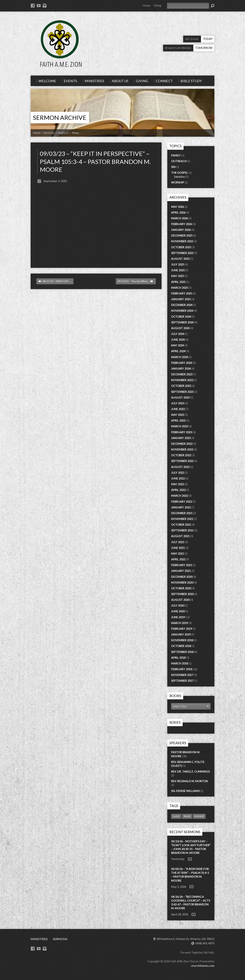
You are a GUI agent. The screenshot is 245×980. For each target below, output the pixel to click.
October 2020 (181, 588)
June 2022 (178, 478)
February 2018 (182, 669)
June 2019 (178, 617)
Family (176, 155)
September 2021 (182, 530)
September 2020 (182, 594)
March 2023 (180, 426)
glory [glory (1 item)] (176, 816)
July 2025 (178, 264)
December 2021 (182, 513)
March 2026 (180, 218)
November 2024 (182, 311)
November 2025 (182, 241)
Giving (157, 5)
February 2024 (182, 363)
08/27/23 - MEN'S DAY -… (55, 281)
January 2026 (181, 230)
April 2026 (178, 213)
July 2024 (178, 334)
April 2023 (178, 421)
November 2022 (182, 449)
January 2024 (181, 369)
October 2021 (181, 525)
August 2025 (180, 259)
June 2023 (178, 409)
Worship (178, 182)
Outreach (179, 161)
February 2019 (182, 629)
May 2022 (178, 484)
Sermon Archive (60, 118)
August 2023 (180, 398)
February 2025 (182, 293)
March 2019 (180, 623)
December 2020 (182, 577)
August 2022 (180, 467)
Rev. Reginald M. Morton (189, 781)
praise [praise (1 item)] (187, 816)
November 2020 (182, 582)
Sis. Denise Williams (185, 791)
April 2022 (178, 490)
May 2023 (178, 415)
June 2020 (178, 611)
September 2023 (182, 392)
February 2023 (182, 432)
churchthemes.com (203, 966)
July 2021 (178, 542)
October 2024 (181, 317)
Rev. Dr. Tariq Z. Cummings (190, 772)
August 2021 (180, 536)
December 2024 (182, 305)
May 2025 (178, 276)
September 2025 (182, 253)
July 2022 (178, 473)
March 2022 (180, 496)
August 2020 (180, 600)
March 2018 (180, 663)
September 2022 (182, 461)
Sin (173, 167)
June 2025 (178, 270)
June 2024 (178, 340)
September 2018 (182, 652)
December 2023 (182, 374)
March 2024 (180, 357)
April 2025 (178, 282)
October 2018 (181, 646)
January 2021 (181, 571)
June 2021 (178, 548)
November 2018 (182, 640)
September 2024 (182, 322)
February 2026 (182, 224)
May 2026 (178, 207)
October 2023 (181, 386)
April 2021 (178, 559)
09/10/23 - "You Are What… (135, 281)
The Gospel (180, 173)
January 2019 (181, 634)
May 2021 (178, 554)
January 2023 (181, 438)
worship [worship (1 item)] (199, 816)
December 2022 (182, 444)
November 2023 (182, 380)
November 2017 (182, 675)
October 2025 (181, 247)
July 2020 (178, 606)
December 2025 (182, 236)
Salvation (180, 177)
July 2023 (178, 403)
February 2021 (182, 565)
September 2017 (182, 681)
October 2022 (181, 455)
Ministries (39, 939)
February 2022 (182, 502)
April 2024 (178, 351)
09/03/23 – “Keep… (70, 133)
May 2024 (178, 345)
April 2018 (178, 658)
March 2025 (180, 288)
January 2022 (181, 507)
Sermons (49, 133)
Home (147, 5)
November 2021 (182, 519)
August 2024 (180, 328)
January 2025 (181, 299)
